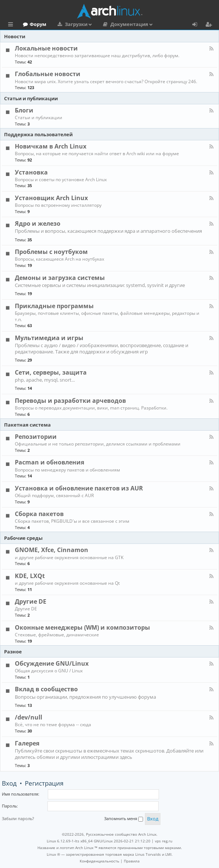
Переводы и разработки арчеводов (70, 401)
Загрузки (76, 24)
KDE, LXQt (30, 576)
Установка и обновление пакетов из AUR (79, 488)
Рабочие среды (23, 538)
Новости (15, 36)
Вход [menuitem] (197, 25)
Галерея (27, 743)
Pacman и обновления (49, 462)
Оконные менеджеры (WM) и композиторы (82, 627)
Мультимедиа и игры (49, 338)
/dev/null (29, 717)
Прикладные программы (54, 306)
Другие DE (31, 601)
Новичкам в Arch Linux (51, 146)
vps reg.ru (164, 841)
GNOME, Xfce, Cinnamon (52, 550)
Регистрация (44, 783)
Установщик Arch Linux (51, 198)
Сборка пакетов (39, 514)
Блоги (24, 110)
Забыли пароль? (18, 818)
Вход (9, 783)
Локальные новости (46, 48)
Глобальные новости (48, 74)
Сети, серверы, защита (51, 372)
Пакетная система (27, 425)
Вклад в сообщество (46, 689)
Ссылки (12, 25)
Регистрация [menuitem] (210, 25)
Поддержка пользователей (38, 134)
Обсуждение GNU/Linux (52, 663)
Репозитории (36, 437)
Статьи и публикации (31, 98)
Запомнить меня (124, 819)
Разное (13, 652)
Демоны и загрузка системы (60, 278)
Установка (31, 172)
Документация (129, 24)
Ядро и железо (38, 223)
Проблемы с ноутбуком (51, 252)
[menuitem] (99, 861)
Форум (38, 24)
